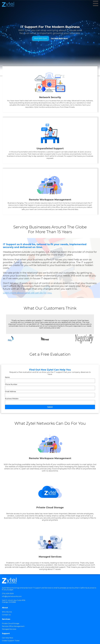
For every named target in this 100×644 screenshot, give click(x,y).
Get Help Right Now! (59, 38)
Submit (50, 407)
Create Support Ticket (11, 641)
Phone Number (11, 384)
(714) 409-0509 (8, 594)
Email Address (10, 392)
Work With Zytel (41, 38)
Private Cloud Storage (11, 623)
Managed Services (9, 629)
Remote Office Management (13, 626)
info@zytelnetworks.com (12, 596)
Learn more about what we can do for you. (27, 293)
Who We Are (7, 612)
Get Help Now (8, 638)
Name (7, 377)
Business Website (12, 399)
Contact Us (6, 615)
